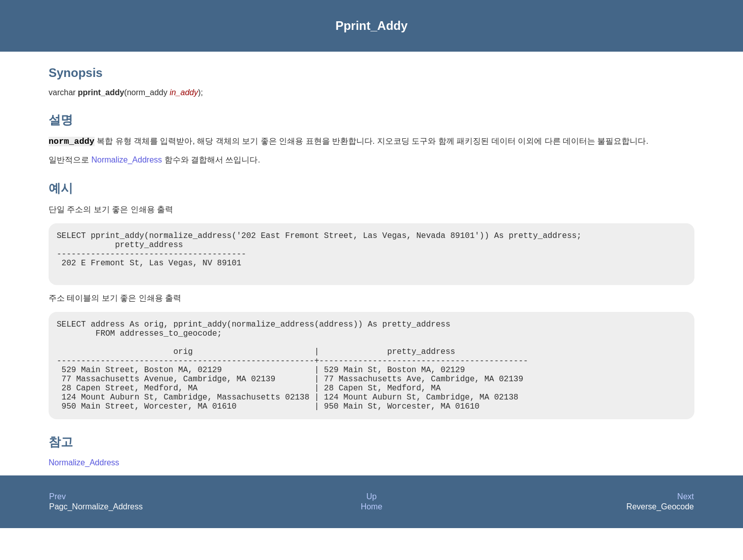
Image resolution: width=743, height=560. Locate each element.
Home (372, 538)
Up (371, 528)
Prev (57, 528)
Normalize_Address (127, 161)
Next (686, 528)
